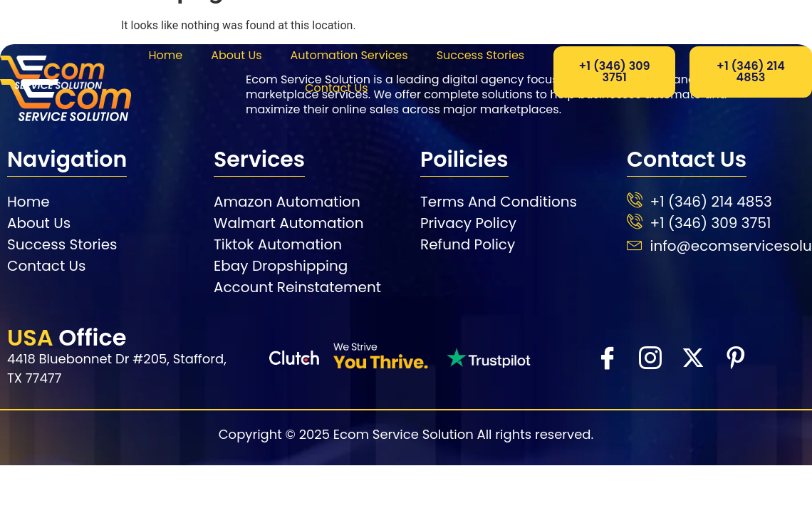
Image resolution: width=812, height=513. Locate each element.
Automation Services (349, 55)
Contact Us (336, 88)
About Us (236, 55)
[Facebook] (607, 357)
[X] (692, 357)
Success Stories (481, 55)
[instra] (650, 357)
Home (165, 55)
